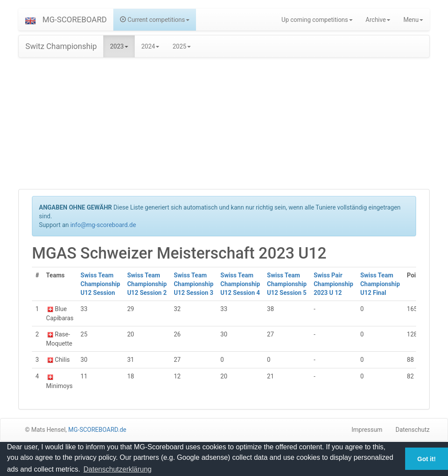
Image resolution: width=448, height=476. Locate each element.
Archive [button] (378, 20)
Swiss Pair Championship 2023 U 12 (334, 284)
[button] (30, 20)
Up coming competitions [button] (317, 20)
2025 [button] (181, 46)
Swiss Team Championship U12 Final (380, 284)
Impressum (367, 430)
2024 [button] (150, 46)
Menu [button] (413, 20)
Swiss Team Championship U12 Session (100, 284)
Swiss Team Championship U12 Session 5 (287, 284)
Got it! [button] (427, 459)
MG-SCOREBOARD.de (97, 430)
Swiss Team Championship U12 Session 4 (240, 284)
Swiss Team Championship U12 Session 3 (194, 284)
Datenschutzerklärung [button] (118, 469)
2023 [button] (119, 46)
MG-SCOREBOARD (75, 19)
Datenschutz (413, 430)
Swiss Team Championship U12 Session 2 (147, 284)
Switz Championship (61, 46)
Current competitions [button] (155, 20)
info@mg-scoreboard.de (103, 225)
